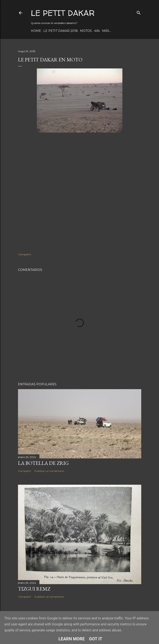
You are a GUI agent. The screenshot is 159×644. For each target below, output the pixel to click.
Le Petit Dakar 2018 (61, 31)
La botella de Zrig (43, 463)
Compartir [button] (25, 254)
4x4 (97, 31)
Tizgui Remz (34, 589)
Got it (96, 639)
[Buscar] (139, 12)
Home (36, 31)
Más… (107, 31)
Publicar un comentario (49, 471)
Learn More (72, 639)
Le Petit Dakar (63, 13)
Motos (86, 31)
